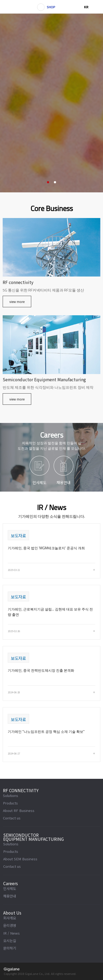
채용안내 (10, 896)
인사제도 (10, 888)
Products (10, 803)
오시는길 (10, 941)
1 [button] (48, 182)
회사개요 (10, 918)
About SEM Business (20, 859)
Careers (11, 884)
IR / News (11, 933)
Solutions (11, 796)
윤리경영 (10, 925)
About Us (12, 913)
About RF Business (19, 810)
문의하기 (10, 948)
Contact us (12, 818)
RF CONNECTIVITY (21, 791)
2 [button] (55, 182)
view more (17, 302)
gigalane (12, 969)
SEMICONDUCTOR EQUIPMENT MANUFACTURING (33, 837)
